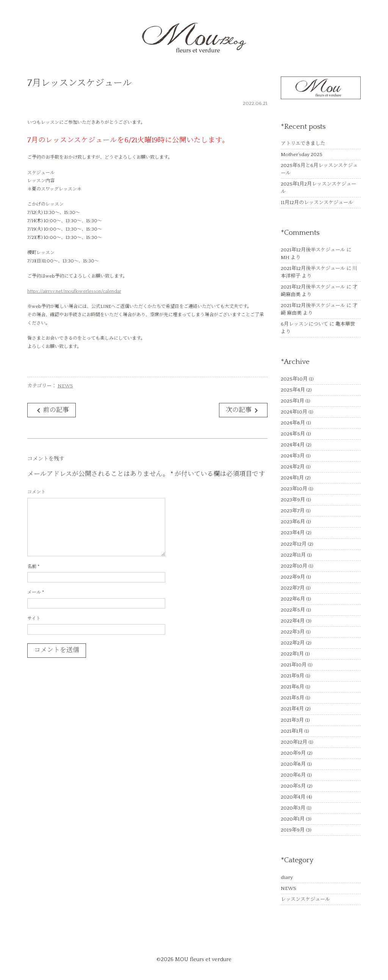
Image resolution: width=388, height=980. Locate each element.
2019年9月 (293, 830)
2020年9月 (293, 753)
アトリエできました (303, 144)
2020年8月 (293, 764)
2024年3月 (293, 456)
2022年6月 (293, 599)
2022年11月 (293, 555)
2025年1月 (293, 401)
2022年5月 (293, 610)
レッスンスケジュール (305, 899)
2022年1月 (292, 654)
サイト (34, 619)
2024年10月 (294, 412)
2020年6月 (293, 775)
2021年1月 (292, 731)
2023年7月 (293, 511)
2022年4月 (293, 621)
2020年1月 (293, 819)
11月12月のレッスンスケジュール (317, 203)
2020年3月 (293, 808)
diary (287, 877)
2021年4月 (292, 709)
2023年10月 (294, 489)
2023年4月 (293, 533)
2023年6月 (293, 522)
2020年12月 (294, 742)
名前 (33, 567)
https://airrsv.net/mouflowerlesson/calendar (74, 291)
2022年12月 (294, 544)
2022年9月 (293, 577)
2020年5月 (293, 786)
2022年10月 (294, 566)
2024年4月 (293, 445)
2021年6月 (293, 687)
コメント (36, 492)
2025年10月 (294, 379)
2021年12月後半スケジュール (313, 250)
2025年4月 (293, 390)
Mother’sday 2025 (302, 154)
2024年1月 (292, 478)
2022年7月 (293, 588)
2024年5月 (293, 434)
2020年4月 (293, 797)
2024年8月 (293, 423)
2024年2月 (293, 467)
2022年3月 (293, 632)
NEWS (65, 386)
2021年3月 (292, 720)
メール (36, 592)
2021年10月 (294, 665)
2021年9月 (293, 676)
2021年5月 (293, 698)
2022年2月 (293, 643)
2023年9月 (293, 500)
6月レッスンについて (304, 324)
